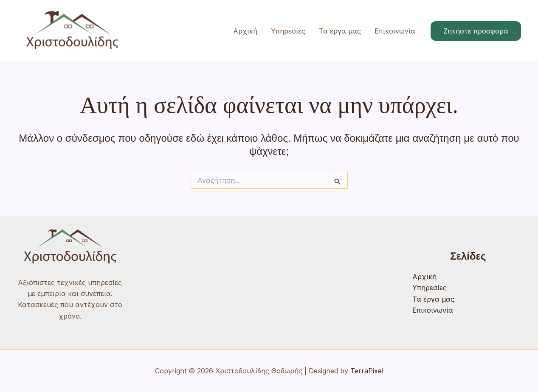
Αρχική (245, 31)
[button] (476, 31)
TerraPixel (367, 371)
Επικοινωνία (395, 31)
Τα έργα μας (340, 31)
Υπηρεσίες (288, 31)
